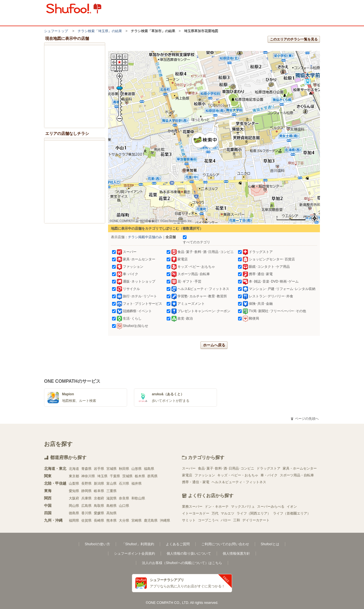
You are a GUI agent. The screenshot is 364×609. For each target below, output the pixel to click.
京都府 (99, 498)
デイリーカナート (256, 520)
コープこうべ (208, 520)
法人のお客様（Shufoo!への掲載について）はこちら (182, 563)
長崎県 (99, 520)
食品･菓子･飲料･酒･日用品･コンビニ (226, 468)
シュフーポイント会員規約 (135, 554)
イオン (292, 507)
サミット (189, 520)
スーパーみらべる (271, 507)
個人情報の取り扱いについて (189, 554)
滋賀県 (111, 498)
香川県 (86, 513)
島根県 (111, 506)
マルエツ (227, 513)
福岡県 (74, 520)
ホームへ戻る (214, 345)
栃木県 (140, 476)
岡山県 (74, 506)
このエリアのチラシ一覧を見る (294, 39)
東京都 (74, 476)
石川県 (124, 484)
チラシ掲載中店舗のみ (145, 237)
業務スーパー (192, 507)
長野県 (86, 484)
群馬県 (152, 476)
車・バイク (269, 475)
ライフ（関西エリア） (254, 513)
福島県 (149, 469)
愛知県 (74, 491)
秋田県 (124, 469)
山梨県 (74, 484)
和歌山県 (138, 498)
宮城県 (111, 469)
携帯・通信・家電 (196, 482)
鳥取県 (99, 506)
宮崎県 (136, 520)
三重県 (111, 491)
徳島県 (74, 513)
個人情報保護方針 (236, 554)
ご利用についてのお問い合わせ (225, 544)
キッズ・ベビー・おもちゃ (238, 475)
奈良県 (124, 498)
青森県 (86, 469)
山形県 (136, 469)
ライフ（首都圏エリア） (292, 513)
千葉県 (115, 476)
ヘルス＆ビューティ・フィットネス (239, 482)
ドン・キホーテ (217, 507)
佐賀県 (86, 520)
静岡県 (86, 491)
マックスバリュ (243, 507)
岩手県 (99, 469)
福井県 (136, 484)
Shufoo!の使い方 (97, 544)
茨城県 (127, 476)
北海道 (74, 469)
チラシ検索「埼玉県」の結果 (100, 31)
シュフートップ (56, 31)
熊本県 (111, 520)
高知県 (111, 513)
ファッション (205, 475)
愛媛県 (99, 513)
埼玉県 (102, 476)
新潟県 (99, 484)
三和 (237, 520)
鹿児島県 (151, 520)
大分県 (124, 520)
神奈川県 (88, 476)
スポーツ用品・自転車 (297, 475)
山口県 (124, 506)
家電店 (187, 475)
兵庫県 (86, 498)
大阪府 (74, 498)
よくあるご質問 (178, 544)
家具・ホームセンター (300, 468)
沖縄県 (165, 520)
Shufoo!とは (270, 544)
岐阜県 (99, 491)
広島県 (86, 506)
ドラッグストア (268, 468)
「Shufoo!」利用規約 (138, 544)
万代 (215, 513)
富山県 (111, 484)
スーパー (189, 468)
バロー (226, 520)
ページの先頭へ (305, 419)
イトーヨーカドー (196, 513)
